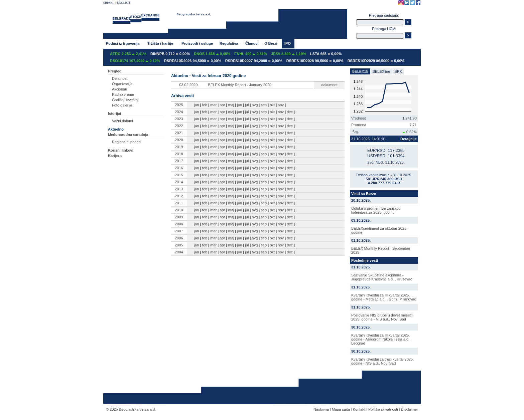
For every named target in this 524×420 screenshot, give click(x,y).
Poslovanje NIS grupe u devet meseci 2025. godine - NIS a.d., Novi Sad (382, 317)
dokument (329, 85)
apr (222, 105)
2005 (179, 245)
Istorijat (115, 114)
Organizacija (122, 84)
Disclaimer (410, 409)
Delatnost (120, 78)
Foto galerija (122, 105)
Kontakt (359, 409)
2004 (179, 252)
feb (205, 105)
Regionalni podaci (126, 142)
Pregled (115, 71)
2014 (179, 182)
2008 (179, 224)
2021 (179, 133)
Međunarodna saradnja (128, 135)
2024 (179, 112)
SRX (398, 71)
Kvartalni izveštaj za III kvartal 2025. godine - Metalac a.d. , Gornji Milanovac (384, 297)
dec (290, 112)
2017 (179, 161)
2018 (179, 154)
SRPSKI (108, 3)
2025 (179, 105)
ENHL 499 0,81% (250, 54)
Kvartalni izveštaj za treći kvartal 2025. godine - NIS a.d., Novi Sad (382, 361)
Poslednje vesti (365, 260)
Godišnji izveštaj (125, 100)
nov (281, 105)
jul (247, 105)
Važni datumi (122, 121)
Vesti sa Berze (364, 194)
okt (272, 105)
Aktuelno (116, 129)
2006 (179, 238)
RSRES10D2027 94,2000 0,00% (254, 61)
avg (255, 105)
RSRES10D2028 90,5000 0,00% (315, 61)
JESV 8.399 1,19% (289, 54)
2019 (179, 147)
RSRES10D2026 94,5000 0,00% (193, 61)
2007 (179, 231)
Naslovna (321, 409)
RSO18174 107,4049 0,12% (135, 61)
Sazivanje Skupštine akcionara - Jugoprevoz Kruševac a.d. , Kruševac (382, 277)
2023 (179, 119)
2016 (179, 168)
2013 (179, 189)
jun (239, 105)
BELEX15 (360, 71)
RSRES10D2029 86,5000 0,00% (376, 61)
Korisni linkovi (121, 150)
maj (231, 105)
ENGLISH (123, 3)
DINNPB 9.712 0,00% (170, 54)
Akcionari (119, 89)
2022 (179, 126)
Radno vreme (123, 94)
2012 (179, 196)
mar (213, 105)
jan (197, 105)
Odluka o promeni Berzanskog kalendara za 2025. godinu (376, 210)
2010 (179, 210)
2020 (179, 140)
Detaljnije (409, 139)
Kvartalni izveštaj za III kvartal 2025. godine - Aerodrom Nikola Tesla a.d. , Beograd (381, 339)
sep (264, 105)
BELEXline (381, 71)
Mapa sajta (341, 409)
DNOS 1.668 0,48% (212, 54)
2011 (179, 203)
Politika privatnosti (383, 409)
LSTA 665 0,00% (326, 54)
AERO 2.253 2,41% (128, 54)
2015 (179, 175)
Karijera (115, 156)
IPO (288, 43)
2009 (179, 217)
